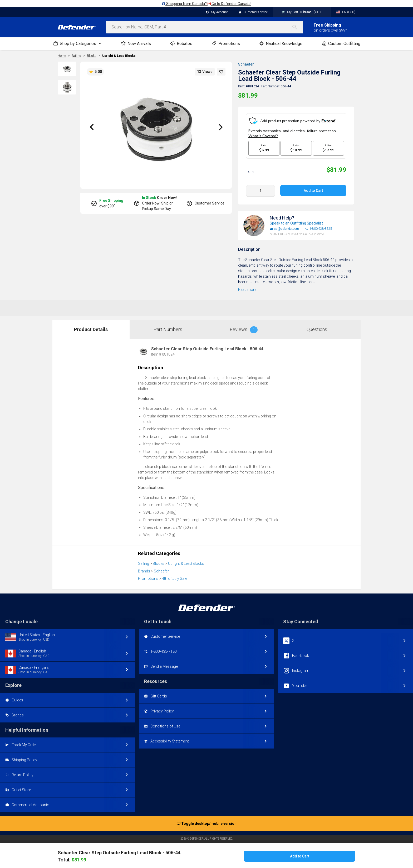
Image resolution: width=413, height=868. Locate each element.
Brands (144, 571)
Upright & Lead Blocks (119, 56)
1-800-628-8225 (319, 229)
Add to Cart (313, 191)
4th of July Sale (174, 578)
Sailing (144, 563)
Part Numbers (168, 329)
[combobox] (205, 27)
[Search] (297, 27)
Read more (247, 290)
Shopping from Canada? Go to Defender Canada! (206, 4)
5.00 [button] (95, 72)
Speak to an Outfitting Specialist (296, 223)
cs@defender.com (284, 229)
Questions (317, 329)
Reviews (244, 330)
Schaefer (246, 64)
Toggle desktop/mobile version (207, 824)
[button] (221, 72)
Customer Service (253, 12)
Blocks (159, 563)
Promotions (148, 578)
